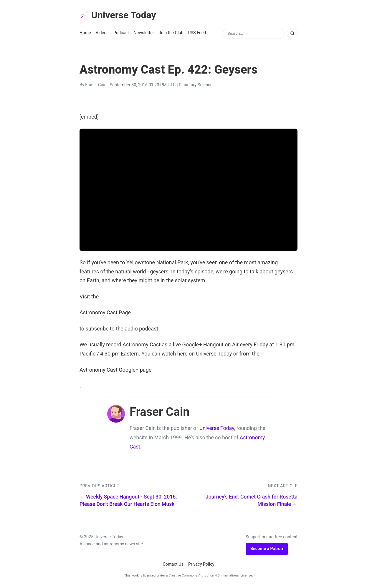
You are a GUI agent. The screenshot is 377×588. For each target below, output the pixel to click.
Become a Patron (267, 549)
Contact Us (173, 564)
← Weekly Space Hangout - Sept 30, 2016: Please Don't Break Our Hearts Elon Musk (128, 500)
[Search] (292, 33)
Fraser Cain (96, 85)
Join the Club (171, 33)
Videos (102, 33)
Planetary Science (196, 85)
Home (85, 33)
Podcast (121, 33)
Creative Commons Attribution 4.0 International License (210, 575)
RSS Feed (197, 33)
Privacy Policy (201, 564)
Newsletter (144, 33)
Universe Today (118, 15)
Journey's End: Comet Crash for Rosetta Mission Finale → (252, 500)
